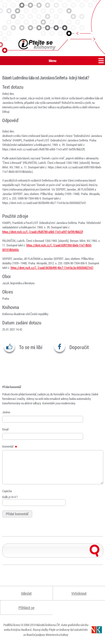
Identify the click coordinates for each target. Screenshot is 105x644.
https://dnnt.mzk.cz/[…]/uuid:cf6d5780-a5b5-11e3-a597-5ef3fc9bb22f (43, 232)
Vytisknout (79, 593)
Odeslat (26, 593)
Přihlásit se (26, 608)
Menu (53, 61)
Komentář (10, 446)
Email (5, 429)
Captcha (7, 491)
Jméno (6, 412)
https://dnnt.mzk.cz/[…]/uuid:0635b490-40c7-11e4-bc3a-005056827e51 (52, 268)
